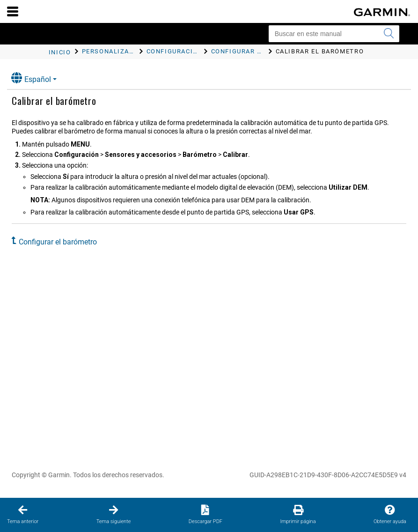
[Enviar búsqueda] (389, 34)
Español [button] (31, 78)
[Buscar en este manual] (334, 34)
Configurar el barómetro (58, 242)
